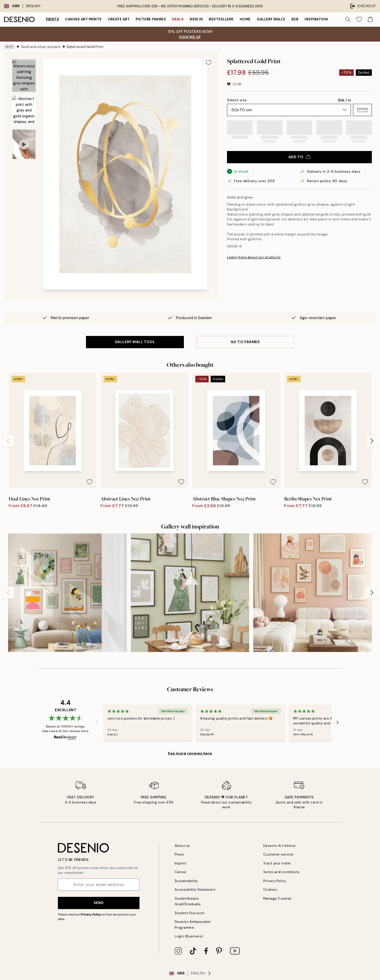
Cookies (270, 890)
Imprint (181, 863)
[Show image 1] (24, 76)
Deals (178, 19)
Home (245, 19)
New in (196, 19)
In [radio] (350, 100)
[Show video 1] (24, 144)
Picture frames (151, 19)
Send (99, 903)
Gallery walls (271, 19)
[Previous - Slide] (8, 441)
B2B (295, 19)
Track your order (277, 863)
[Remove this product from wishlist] (209, 62)
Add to (299, 157)
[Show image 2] (24, 111)
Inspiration (316, 19)
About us (182, 846)
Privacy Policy (91, 914)
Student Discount (190, 913)
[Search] (348, 19)
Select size (237, 100)
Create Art (119, 19)
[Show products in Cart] (370, 19)
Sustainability (186, 881)
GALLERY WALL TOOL (135, 342)
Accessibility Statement (195, 890)
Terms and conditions (281, 872)
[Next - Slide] (372, 441)
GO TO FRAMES (245, 342)
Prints (52, 19)
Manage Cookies (277, 899)
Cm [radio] (341, 100)
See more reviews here (190, 753)
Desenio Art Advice (280, 846)
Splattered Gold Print (85, 47)
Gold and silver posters (41, 47)
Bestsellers (221, 19)
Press (179, 854)
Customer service (278, 854)
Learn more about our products (254, 257)
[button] (362, 110)
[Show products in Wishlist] (359, 19)
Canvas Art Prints (83, 19)
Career (181, 872)
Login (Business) (189, 936)
